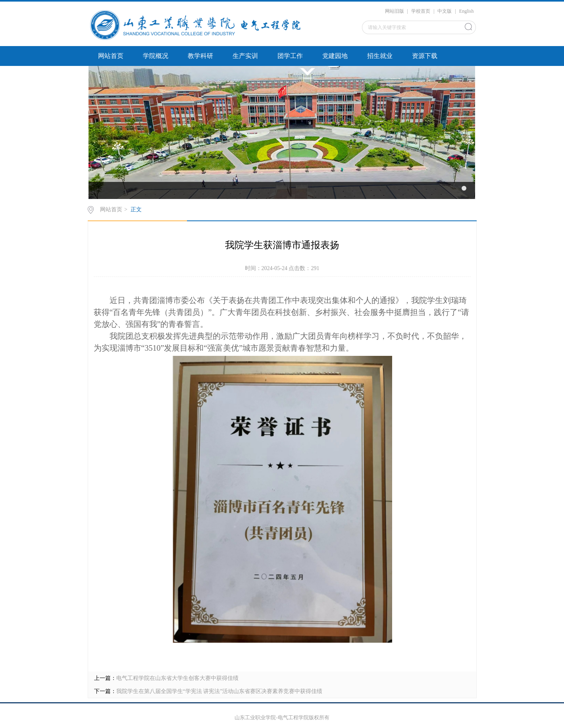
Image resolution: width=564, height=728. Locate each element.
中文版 (445, 11)
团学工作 (290, 56)
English (467, 11)
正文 (136, 210)
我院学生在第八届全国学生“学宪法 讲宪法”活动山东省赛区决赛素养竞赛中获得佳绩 (219, 691)
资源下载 (425, 56)
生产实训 (245, 56)
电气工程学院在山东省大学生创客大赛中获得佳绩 (177, 678)
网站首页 (111, 56)
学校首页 (421, 11)
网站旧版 (395, 11)
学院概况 (156, 56)
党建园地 (335, 56)
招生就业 (380, 56)
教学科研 (200, 56)
